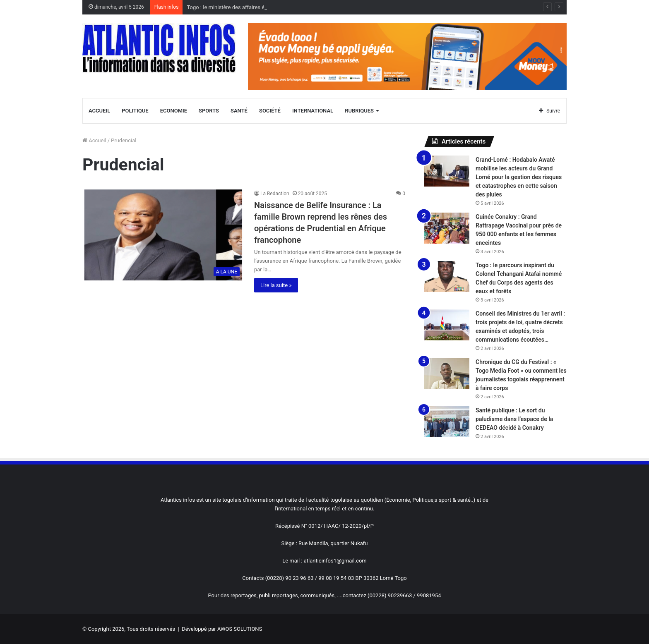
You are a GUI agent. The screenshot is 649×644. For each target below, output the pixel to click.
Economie (174, 111)
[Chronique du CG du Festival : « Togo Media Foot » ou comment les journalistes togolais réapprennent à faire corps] (447, 373)
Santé (239, 111)
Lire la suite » (276, 285)
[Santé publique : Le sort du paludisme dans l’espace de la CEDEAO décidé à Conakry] (447, 422)
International (313, 111)
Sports (209, 111)
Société (270, 111)
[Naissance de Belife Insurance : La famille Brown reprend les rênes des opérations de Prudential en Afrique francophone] (163, 235)
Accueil (99, 111)
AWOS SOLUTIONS (240, 629)
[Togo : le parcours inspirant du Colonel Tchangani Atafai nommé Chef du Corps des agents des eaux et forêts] (447, 277)
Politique (135, 111)
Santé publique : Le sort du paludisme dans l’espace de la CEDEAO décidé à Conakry (514, 419)
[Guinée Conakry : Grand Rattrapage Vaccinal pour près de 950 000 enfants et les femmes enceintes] (447, 228)
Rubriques (359, 111)
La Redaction (275, 194)
